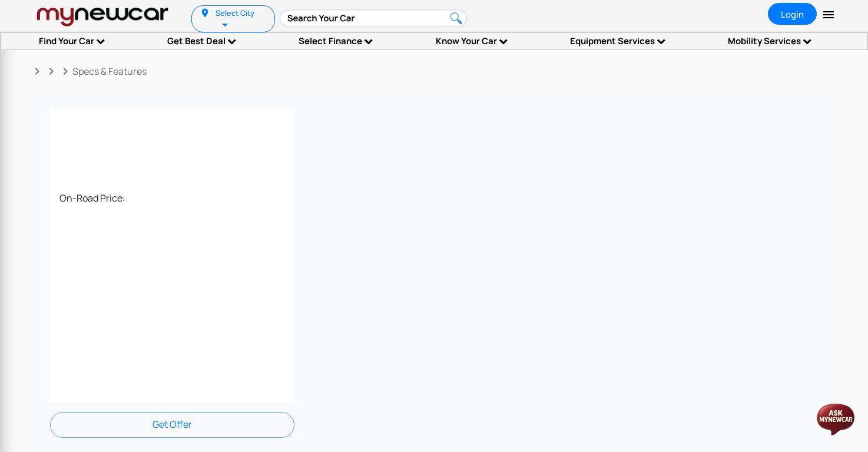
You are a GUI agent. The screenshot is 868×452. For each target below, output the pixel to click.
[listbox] (226, 24)
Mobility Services (770, 41)
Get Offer (172, 424)
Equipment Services (618, 41)
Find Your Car (72, 41)
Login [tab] (792, 14)
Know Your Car (472, 41)
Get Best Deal (202, 41)
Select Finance (336, 41)
